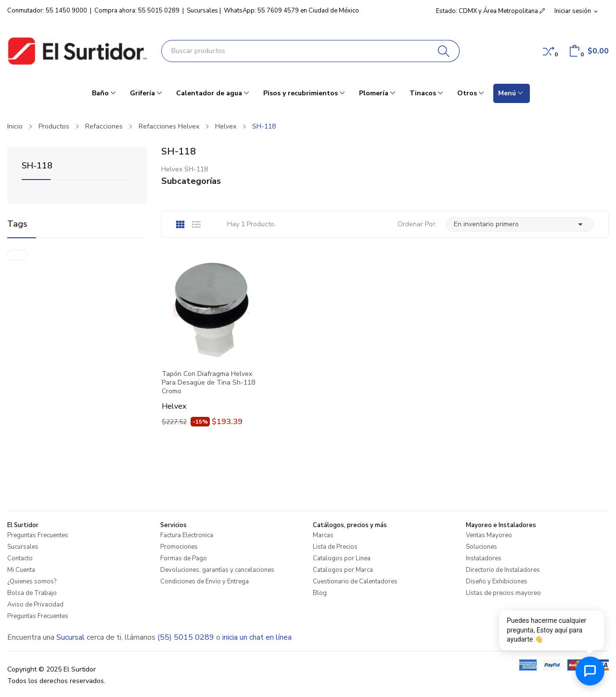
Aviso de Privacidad (35, 605)
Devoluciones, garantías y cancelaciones (217, 570)
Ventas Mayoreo (489, 535)
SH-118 (37, 166)
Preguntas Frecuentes (38, 535)
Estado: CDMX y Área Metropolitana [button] (490, 11)
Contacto (20, 558)
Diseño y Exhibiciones (497, 581)
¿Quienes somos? (32, 581)
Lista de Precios (335, 547)
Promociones (179, 547)
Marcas (323, 535)
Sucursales (202, 11)
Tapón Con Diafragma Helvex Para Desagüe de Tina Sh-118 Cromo (208, 383)
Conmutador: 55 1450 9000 (47, 11)
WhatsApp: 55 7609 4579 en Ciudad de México (291, 11)
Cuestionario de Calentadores (355, 581)
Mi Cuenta (21, 570)
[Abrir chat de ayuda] (590, 671)
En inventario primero (520, 224)
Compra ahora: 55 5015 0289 (137, 11)
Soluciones (481, 547)
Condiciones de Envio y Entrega (205, 581)
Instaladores (484, 558)
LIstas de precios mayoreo (503, 593)
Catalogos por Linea (342, 558)
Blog (320, 593)
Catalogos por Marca (343, 570)
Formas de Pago (184, 558)
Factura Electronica (187, 535)
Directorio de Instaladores (503, 570)
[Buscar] (444, 51)
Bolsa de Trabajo (32, 593)
